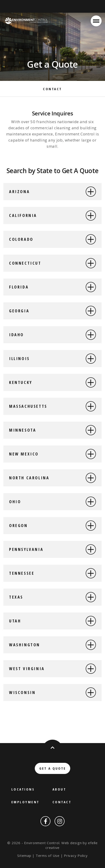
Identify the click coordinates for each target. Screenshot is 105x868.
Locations (23, 789)
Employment (25, 802)
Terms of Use (48, 856)
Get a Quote (53, 768)
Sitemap (24, 856)
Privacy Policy (76, 856)
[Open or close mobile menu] (96, 21)
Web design (72, 843)
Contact (52, 89)
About (59, 789)
